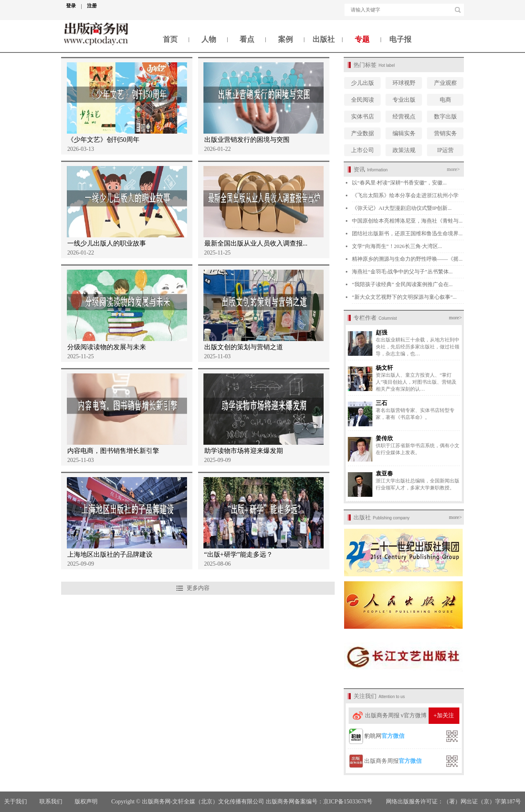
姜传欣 (384, 438)
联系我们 (51, 802)
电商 (445, 100)
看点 (247, 39)
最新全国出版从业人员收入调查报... (256, 243)
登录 (74, 6)
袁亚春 (384, 474)
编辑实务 (404, 133)
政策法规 (404, 150)
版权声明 (87, 802)
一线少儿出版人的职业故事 (107, 243)
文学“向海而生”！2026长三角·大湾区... (397, 246)
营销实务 (445, 133)
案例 (285, 39)
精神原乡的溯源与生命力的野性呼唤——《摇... (407, 259)
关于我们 (16, 802)
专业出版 (404, 100)
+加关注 (444, 715)
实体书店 (363, 117)
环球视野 (404, 83)
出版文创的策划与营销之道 (244, 347)
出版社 (324, 39)
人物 (209, 39)
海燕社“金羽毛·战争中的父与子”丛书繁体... (402, 272)
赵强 (381, 333)
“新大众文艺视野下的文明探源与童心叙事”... (404, 297)
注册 (92, 6)
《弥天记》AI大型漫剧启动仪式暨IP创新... (402, 208)
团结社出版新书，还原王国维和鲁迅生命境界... (407, 233)
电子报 (400, 39)
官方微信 (393, 736)
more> (453, 169)
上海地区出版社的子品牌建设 (110, 554)
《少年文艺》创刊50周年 (103, 140)
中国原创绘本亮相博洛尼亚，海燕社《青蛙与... (407, 221)
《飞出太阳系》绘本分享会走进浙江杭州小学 (405, 195)
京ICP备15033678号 (348, 802)
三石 (381, 403)
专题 (362, 39)
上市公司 (363, 150)
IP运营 (445, 150)
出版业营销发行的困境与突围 (247, 140)
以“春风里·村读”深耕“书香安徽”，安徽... (399, 183)
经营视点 (404, 117)
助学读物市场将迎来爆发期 (244, 451)
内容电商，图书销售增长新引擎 (113, 451)
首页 (170, 39)
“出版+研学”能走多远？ (239, 554)
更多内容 (198, 588)
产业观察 (445, 83)
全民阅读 (363, 100)
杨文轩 (384, 368)
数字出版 (445, 117)
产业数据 (363, 133)
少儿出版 (363, 83)
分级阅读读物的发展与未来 (107, 347)
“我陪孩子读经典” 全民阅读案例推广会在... (402, 284)
